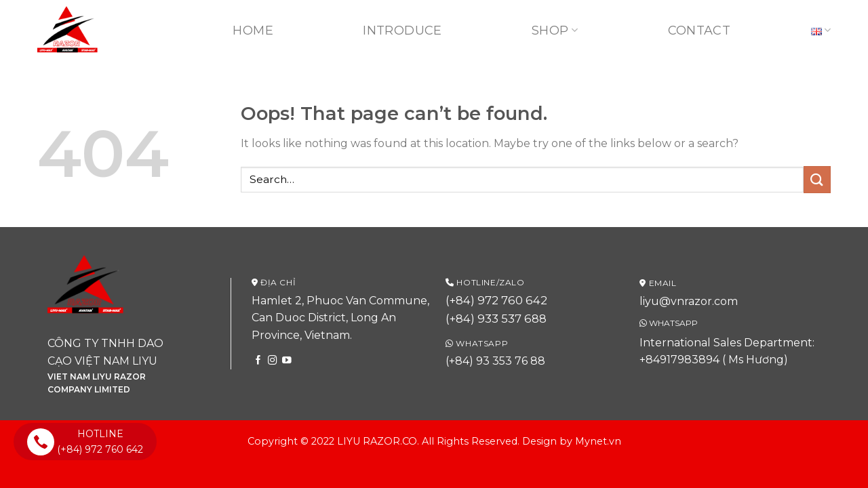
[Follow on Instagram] (273, 361)
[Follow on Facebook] (258, 361)
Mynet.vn (598, 441)
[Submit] (817, 179)
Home (253, 30)
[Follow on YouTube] (287, 361)
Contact (699, 30)
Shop (555, 30)
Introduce (402, 30)
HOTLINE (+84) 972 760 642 (85, 441)
